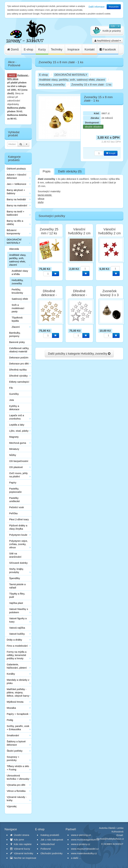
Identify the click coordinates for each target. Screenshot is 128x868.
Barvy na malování (17, 205)
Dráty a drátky (14, 640)
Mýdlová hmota (15, 702)
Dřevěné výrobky (18, 376)
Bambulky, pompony (15, 334)
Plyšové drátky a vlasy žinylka (18, 527)
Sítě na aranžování (15, 555)
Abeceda (14, 249)
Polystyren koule (18, 535)
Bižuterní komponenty (13, 232)
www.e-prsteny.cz (81, 844)
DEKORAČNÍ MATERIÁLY (14, 241)
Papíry (13, 483)
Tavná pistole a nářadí (17, 586)
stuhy (41, 202)
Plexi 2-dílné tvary (19, 519)
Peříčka (13, 513)
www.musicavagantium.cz (85, 840)
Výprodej (12, 806)
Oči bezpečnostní (19, 461)
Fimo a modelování (17, 646)
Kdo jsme (17, 840)
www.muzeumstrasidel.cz (85, 849)
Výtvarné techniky (22, 853)
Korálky (11, 674)
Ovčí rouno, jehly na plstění (18, 475)
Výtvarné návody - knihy (17, 799)
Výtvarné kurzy (20, 849)
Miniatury (14, 449)
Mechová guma (18, 443)
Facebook (108, 49)
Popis (47, 171)
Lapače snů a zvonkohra (17, 417)
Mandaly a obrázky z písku (18, 681)
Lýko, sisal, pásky (19, 431)
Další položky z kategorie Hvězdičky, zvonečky (79, 354)
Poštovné (23, 75)
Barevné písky (17, 342)
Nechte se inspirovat (23, 858)
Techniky (57, 49)
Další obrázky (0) (70, 171)
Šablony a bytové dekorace (16, 743)
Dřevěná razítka (18, 370)
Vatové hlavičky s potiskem (19, 611)
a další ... (76, 858)
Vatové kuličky (17, 634)
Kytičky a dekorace (14, 408)
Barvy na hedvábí (16, 199)
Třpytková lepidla (17, 319)
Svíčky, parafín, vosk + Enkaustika (18, 728)
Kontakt (90, 49)
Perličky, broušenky (17, 291)
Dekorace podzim (19, 357)
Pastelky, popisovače (15, 490)
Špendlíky (15, 578)
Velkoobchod (48, 844)
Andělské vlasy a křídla (20, 272)
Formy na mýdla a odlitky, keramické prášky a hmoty (17, 655)
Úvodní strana (20, 835)
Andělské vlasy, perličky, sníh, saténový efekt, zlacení (18, 260)
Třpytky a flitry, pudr (17, 595)
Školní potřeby (15, 751)
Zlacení (16, 327)
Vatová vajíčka (17, 628)
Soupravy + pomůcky (13, 758)
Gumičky (14, 394)
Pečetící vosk (16, 507)
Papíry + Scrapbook (18, 714)
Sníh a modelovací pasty (18, 308)
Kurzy (42, 49)
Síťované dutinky (18, 563)
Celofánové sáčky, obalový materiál (19, 350)
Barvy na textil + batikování (16, 213)
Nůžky (13, 455)
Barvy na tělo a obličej (15, 222)
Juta (11, 400)
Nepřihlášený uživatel (108, 41)
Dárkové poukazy (16, 169)
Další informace (97, 7)
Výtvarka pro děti (16, 785)
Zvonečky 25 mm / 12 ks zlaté (49, 233)
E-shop (28, 49)
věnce (41, 199)
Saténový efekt (20, 299)
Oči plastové (16, 467)
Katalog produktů (50, 835)
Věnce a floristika (16, 791)
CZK (113, 26)
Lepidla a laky (17, 425)
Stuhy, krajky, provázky (16, 571)
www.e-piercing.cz (81, 835)
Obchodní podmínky (52, 853)
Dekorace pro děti (19, 364)
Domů (13, 49)
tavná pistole (45, 195)
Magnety (14, 437)
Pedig (10, 720)
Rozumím (114, 7)
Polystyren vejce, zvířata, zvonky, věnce (18, 544)
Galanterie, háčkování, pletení (17, 666)
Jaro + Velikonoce (16, 184)
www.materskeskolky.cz (84, 853)
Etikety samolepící (19, 382)
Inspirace (73, 49)
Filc (11, 388)
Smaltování (13, 735)
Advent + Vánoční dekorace (16, 176)
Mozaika (11, 708)
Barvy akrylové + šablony (16, 192)
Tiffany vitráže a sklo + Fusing (18, 768)
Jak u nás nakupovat (52, 840)
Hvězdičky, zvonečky (17, 282)
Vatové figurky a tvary (18, 620)
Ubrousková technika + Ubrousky (18, 777)
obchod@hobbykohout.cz (110, 839)
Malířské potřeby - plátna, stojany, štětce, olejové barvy (18, 692)
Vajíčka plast (16, 603)
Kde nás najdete (21, 844)
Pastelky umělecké (14, 500)
